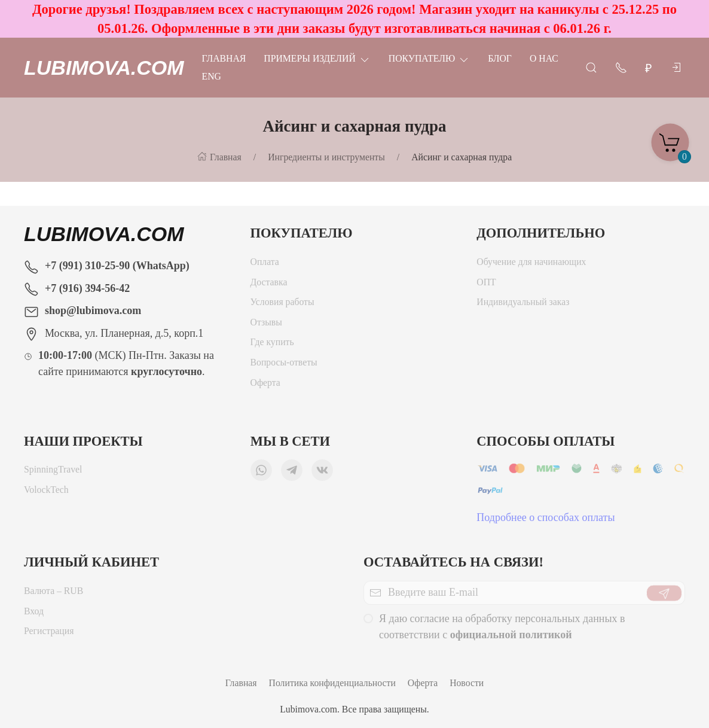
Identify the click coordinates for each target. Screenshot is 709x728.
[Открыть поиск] (591, 67)
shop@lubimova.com (93, 310)
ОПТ (487, 285)
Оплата (265, 265)
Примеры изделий (317, 59)
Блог (500, 58)
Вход (34, 614)
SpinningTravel (53, 472)
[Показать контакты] (621, 67)
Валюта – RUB (54, 594)
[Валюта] (649, 68)
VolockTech (46, 493)
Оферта (265, 386)
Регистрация (49, 634)
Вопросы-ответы (284, 365)
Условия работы (282, 305)
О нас (544, 58)
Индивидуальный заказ (523, 305)
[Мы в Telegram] (292, 473)
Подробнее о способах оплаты (545, 520)
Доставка (269, 285)
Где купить (272, 345)
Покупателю (429, 59)
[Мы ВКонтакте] (322, 473)
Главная (224, 58)
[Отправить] (664, 596)
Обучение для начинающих (532, 265)
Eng (212, 76)
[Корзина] (670, 139)
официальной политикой (511, 638)
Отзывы (266, 325)
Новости (467, 683)
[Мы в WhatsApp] (261, 473)
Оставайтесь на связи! (453, 562)
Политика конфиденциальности (332, 683)
